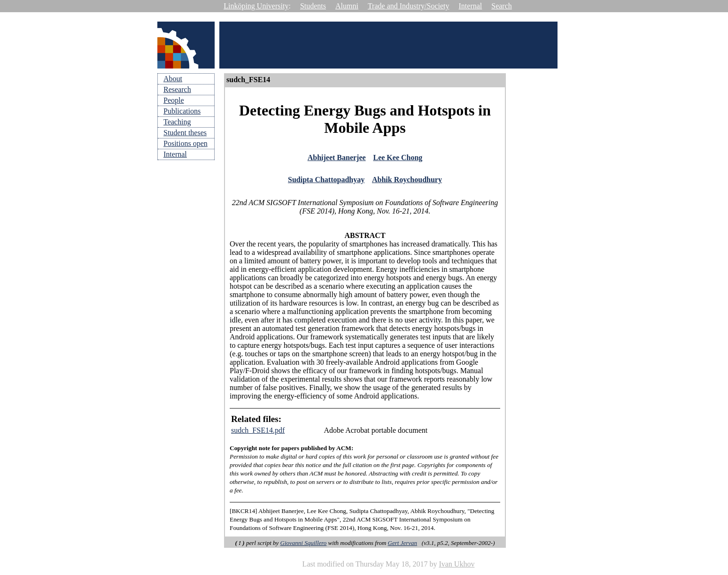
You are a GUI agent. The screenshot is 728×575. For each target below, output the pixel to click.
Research (177, 89)
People (174, 100)
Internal (471, 6)
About (173, 79)
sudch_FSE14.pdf (258, 433)
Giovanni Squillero (304, 546)
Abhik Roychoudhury (407, 182)
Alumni (347, 6)
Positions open (186, 143)
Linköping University (256, 6)
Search (502, 6)
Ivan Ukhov (457, 567)
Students (313, 6)
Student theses (185, 133)
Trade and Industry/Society (409, 6)
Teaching (177, 122)
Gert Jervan (403, 546)
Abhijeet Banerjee (337, 158)
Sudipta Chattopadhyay (326, 182)
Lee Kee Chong (398, 158)
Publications (182, 111)
